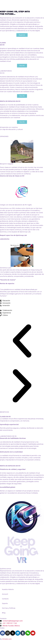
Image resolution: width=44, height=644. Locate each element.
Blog (4, 613)
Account (5, 594)
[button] (22, 341)
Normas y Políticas (9, 608)
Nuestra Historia (8, 589)
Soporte (5, 603)
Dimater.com (7, 639)
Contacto (5, 599)
